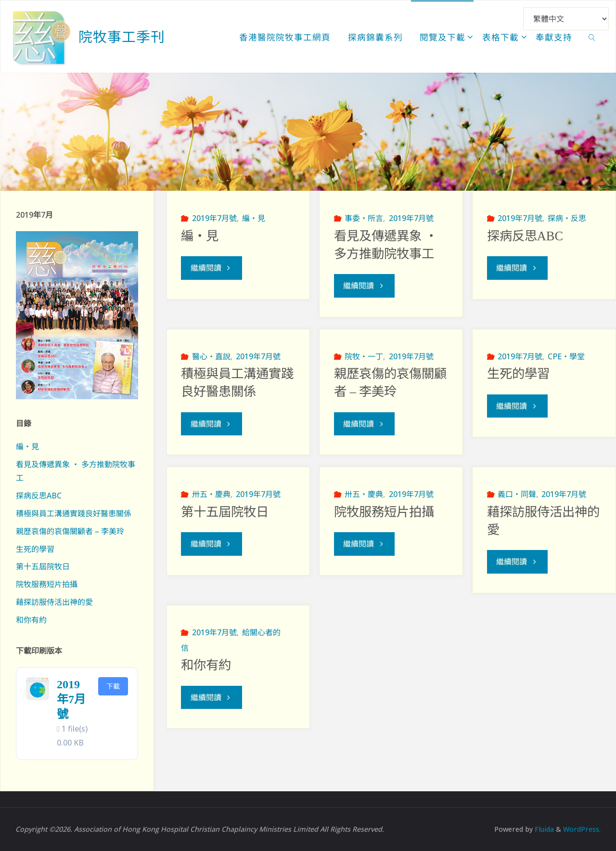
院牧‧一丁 (364, 356)
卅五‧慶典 (211, 494)
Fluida (543, 829)
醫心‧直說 (211, 356)
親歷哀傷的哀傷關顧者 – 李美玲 (70, 531)
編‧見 (254, 218)
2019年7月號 (214, 218)
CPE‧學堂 (566, 356)
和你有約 (206, 665)
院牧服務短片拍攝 (384, 511)
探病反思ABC (525, 236)
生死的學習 (518, 374)
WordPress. (582, 829)
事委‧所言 (364, 218)
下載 (113, 686)
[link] (592, 37)
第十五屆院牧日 (225, 511)
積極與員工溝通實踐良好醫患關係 (74, 513)
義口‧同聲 (517, 494)
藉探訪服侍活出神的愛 (54, 602)
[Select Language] (566, 19)
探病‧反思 (567, 218)
